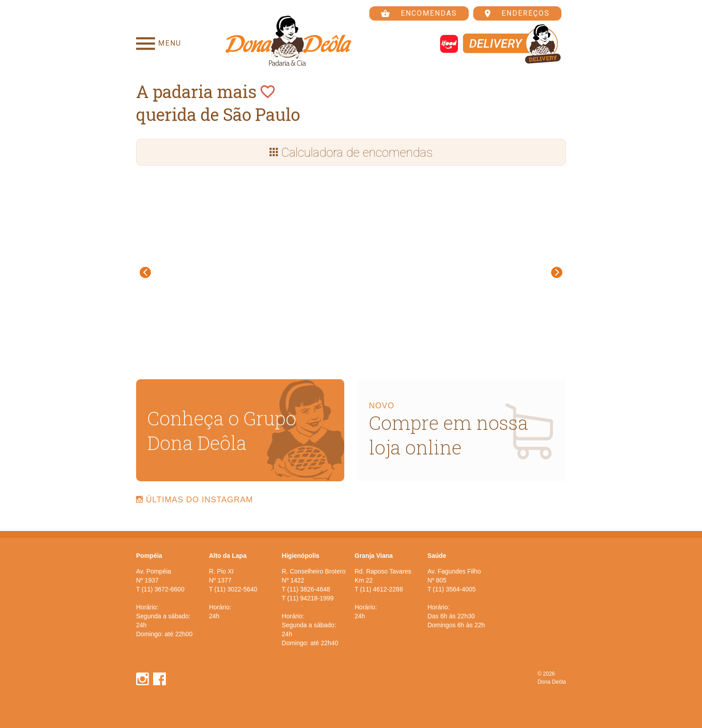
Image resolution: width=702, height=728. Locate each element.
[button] (154, 272)
